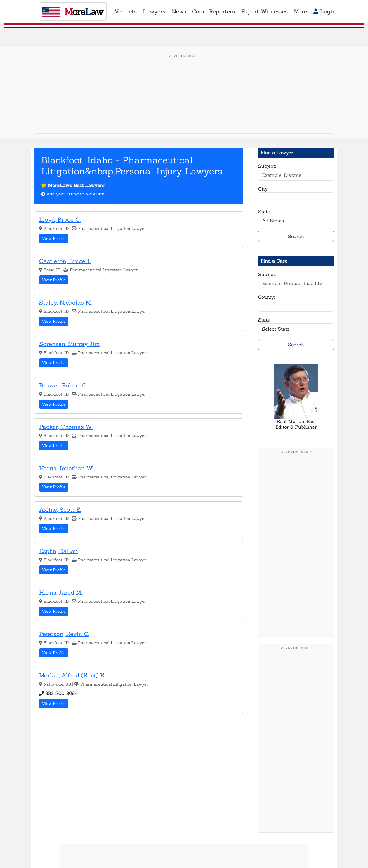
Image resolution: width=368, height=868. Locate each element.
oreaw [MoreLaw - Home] (73, 12)
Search (296, 236)
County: (267, 297)
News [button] (179, 11)
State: (264, 212)
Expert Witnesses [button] (264, 11)
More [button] (300, 11)
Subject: (267, 166)
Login (325, 11)
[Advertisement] (184, 102)
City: (263, 189)
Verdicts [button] (126, 11)
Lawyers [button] (154, 11)
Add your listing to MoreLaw (72, 194)
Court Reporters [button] (213, 11)
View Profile (54, 238)
